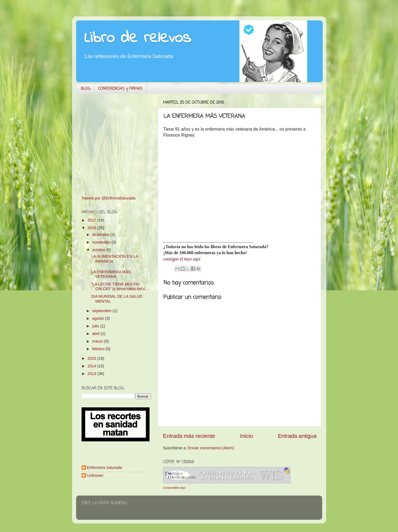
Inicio (246, 436)
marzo (98, 341)
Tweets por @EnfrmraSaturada (109, 198)
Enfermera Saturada (105, 468)
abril (96, 334)
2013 (92, 374)
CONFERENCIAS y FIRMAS (120, 89)
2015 (92, 358)
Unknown (95, 475)
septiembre (102, 311)
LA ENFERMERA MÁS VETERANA (111, 274)
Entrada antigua (297, 436)
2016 (92, 228)
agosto (99, 318)
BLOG (85, 89)
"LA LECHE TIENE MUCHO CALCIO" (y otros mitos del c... (120, 286)
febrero (99, 349)
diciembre (101, 235)
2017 (92, 220)
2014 (92, 366)
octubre (99, 250)
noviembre (102, 242)
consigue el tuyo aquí (182, 259)
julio (96, 326)
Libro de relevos (138, 38)
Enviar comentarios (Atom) (211, 448)
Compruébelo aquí (174, 488)
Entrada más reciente (189, 436)
